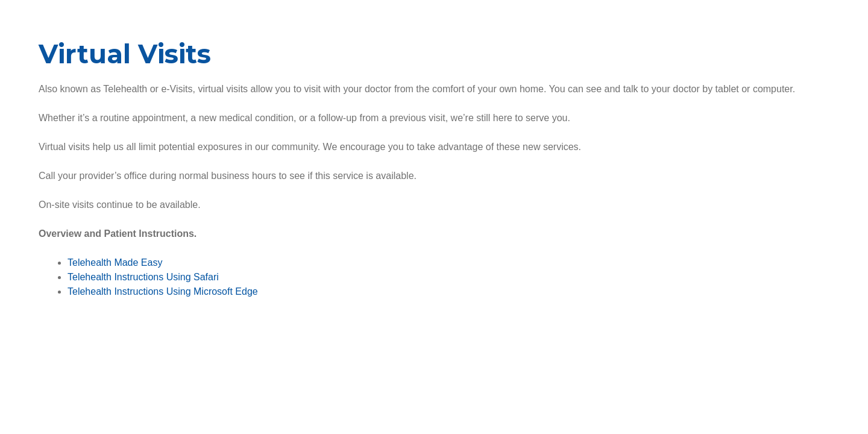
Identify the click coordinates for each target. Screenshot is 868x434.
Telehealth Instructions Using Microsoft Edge (163, 291)
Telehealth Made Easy (115, 263)
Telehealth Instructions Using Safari (143, 277)
